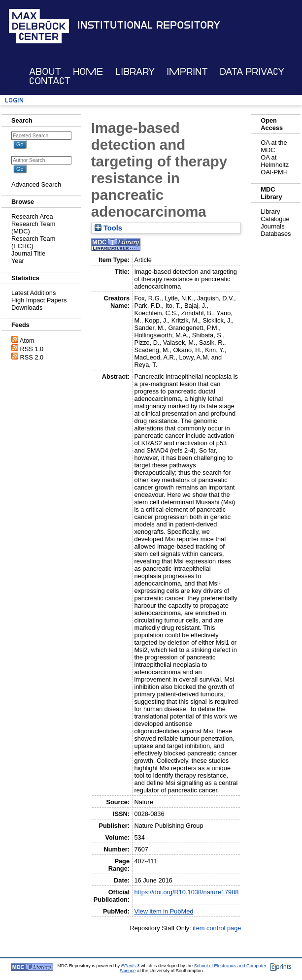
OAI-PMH (274, 172)
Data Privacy (252, 72)
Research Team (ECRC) (33, 242)
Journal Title (28, 253)
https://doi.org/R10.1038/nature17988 (186, 892)
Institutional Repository (149, 25)
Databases (276, 234)
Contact (50, 81)
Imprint (187, 72)
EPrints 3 (130, 966)
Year (18, 261)
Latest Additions (34, 293)
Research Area (32, 216)
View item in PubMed (164, 911)
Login (14, 100)
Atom (27, 341)
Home (88, 72)
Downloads (27, 308)
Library (135, 72)
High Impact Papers (39, 300)
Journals (272, 226)
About (45, 72)
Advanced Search (36, 184)
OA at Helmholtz (275, 161)
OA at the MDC (274, 146)
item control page (217, 928)
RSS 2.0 (32, 357)
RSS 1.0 (32, 349)
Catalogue (275, 219)
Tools (108, 228)
